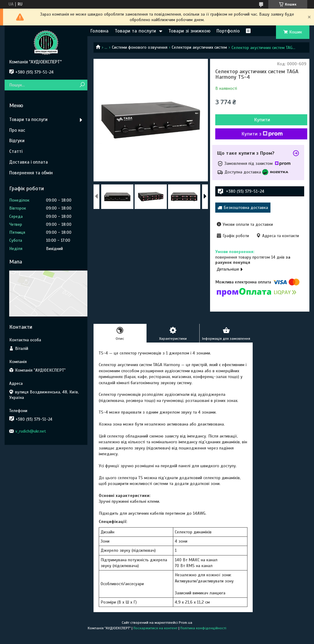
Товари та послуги (135, 31)
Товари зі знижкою (189, 31)
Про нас (17, 130)
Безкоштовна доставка (246, 208)
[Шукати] (82, 85)
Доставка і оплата (29, 162)
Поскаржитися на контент (155, 628)
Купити (262, 120)
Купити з (262, 134)
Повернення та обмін (31, 173)
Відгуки (17, 141)
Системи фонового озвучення (140, 47)
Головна (100, 31)
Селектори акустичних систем (199, 47)
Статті (16, 151)
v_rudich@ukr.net (31, 431)
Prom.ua (186, 623)
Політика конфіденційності (203, 628)
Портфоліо (228, 31)
